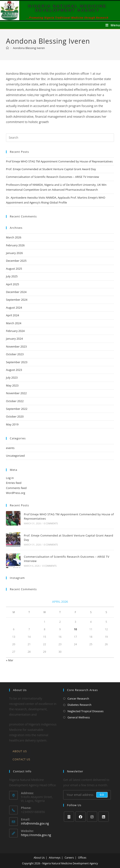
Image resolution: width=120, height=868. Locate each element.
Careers (69, 858)
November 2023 (16, 346)
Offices (82, 858)
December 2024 (16, 292)
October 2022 (15, 401)
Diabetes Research (79, 705)
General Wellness (79, 717)
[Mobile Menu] (113, 25)
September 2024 (17, 300)
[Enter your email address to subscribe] (87, 795)
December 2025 (16, 261)
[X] (69, 817)
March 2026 (14, 237)
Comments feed (16, 488)
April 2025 (12, 284)
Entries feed (14, 483)
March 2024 (14, 323)
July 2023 (12, 378)
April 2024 (12, 315)
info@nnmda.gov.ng (35, 823)
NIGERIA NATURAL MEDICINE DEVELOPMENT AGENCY (67, 8)
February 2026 (15, 245)
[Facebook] (80, 817)
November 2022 (16, 393)
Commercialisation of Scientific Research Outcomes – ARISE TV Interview (53, 177)
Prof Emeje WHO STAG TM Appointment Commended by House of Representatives (59, 161)
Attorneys (55, 858)
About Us (20, 751)
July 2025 (12, 276)
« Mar (10, 660)
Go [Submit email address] (102, 795)
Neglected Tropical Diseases (86, 711)
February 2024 (15, 331)
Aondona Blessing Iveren (29, 48)
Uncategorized (15, 456)
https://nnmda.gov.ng (36, 835)
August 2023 (14, 370)
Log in (10, 478)
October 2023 (15, 354)
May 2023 (12, 385)
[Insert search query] (60, 138)
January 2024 (14, 339)
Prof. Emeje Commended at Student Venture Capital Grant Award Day (51, 169)
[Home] (7, 48)
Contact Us (21, 759)
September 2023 (17, 362)
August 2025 (14, 269)
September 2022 (17, 409)
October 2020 (15, 416)
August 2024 (14, 308)
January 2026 (14, 253)
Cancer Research (78, 699)
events (10, 448)
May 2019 (12, 424)
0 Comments (51, 523)
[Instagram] (92, 817)
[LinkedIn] (104, 817)
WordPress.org (16, 493)
